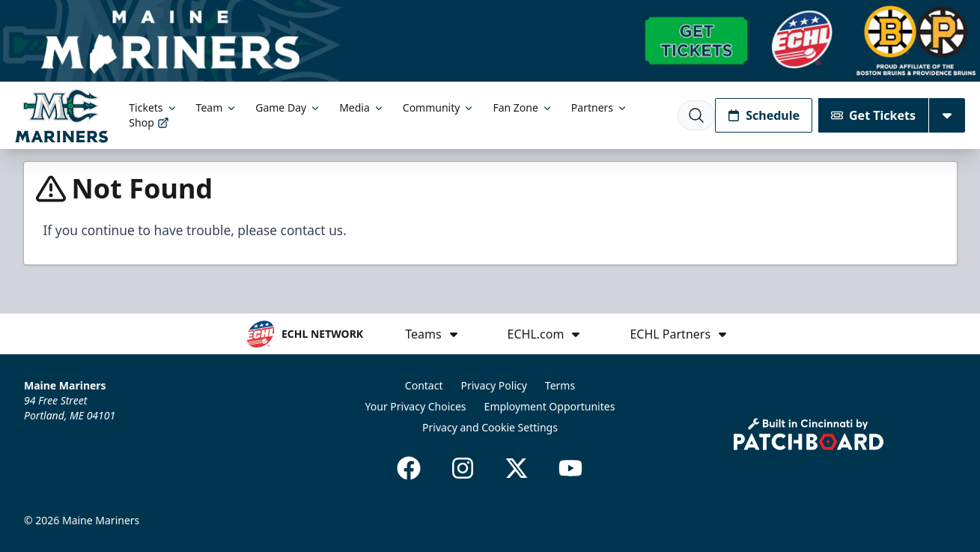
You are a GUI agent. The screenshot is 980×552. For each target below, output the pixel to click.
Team (217, 107)
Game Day (288, 107)
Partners (600, 107)
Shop (149, 122)
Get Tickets (873, 115)
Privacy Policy (494, 385)
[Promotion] (490, 41)
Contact (424, 385)
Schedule (764, 115)
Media (362, 107)
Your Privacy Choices (416, 406)
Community (439, 107)
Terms (560, 385)
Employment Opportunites (550, 406)
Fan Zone (523, 107)
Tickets (153, 107)
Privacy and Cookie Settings (490, 427)
